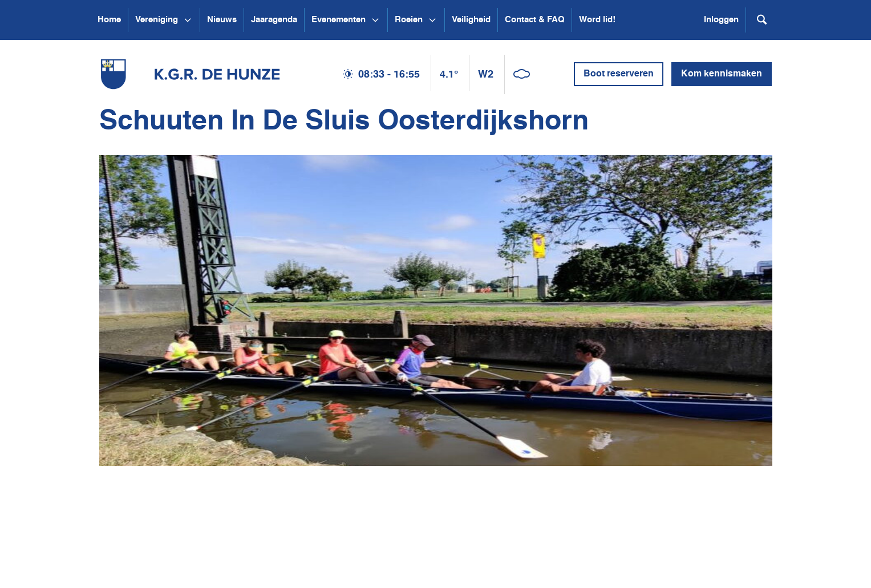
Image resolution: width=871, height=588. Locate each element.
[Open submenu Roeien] (432, 20)
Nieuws (222, 20)
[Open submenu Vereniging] (188, 20)
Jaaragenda (274, 20)
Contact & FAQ (535, 20)
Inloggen (721, 20)
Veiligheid (471, 20)
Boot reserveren (619, 74)
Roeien (409, 20)
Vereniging (157, 20)
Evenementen (339, 20)
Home (109, 20)
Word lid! (597, 20)
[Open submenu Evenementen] (375, 20)
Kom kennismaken (722, 74)
